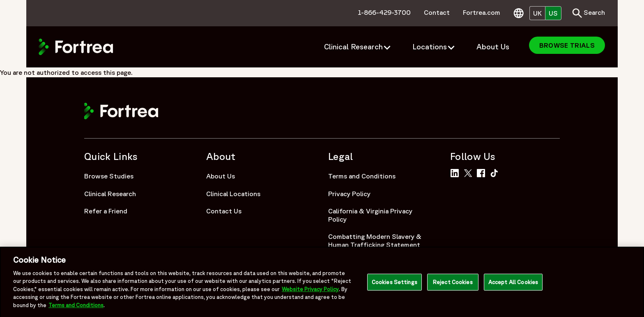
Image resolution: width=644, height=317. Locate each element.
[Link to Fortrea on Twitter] (469, 172)
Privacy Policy (349, 194)
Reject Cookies (453, 284)
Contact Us (224, 211)
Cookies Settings (394, 284)
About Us (221, 176)
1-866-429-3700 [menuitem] (384, 12)
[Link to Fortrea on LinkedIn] (456, 172)
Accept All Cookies (513, 284)
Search (589, 13)
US (553, 13)
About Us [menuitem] (493, 46)
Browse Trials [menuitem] (567, 45)
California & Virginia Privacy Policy (370, 215)
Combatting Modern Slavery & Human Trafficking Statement (375, 241)
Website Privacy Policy (310, 292)
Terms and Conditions (362, 176)
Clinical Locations (233, 194)
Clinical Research (110, 194)
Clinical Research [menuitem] (353, 46)
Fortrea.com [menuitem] (482, 12)
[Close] (631, 285)
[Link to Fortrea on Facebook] (483, 172)
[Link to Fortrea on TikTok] (496, 172)
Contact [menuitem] (437, 12)
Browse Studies (109, 176)
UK (537, 13)
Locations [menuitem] (430, 46)
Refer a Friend (106, 211)
